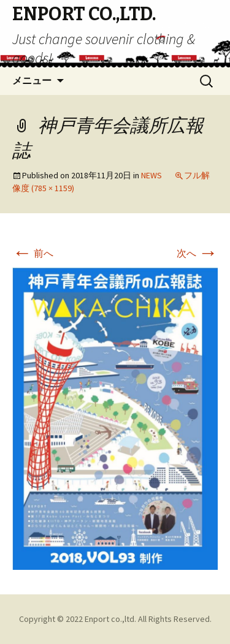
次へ (197, 253)
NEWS (151, 175)
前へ (33, 253)
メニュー (32, 81)
